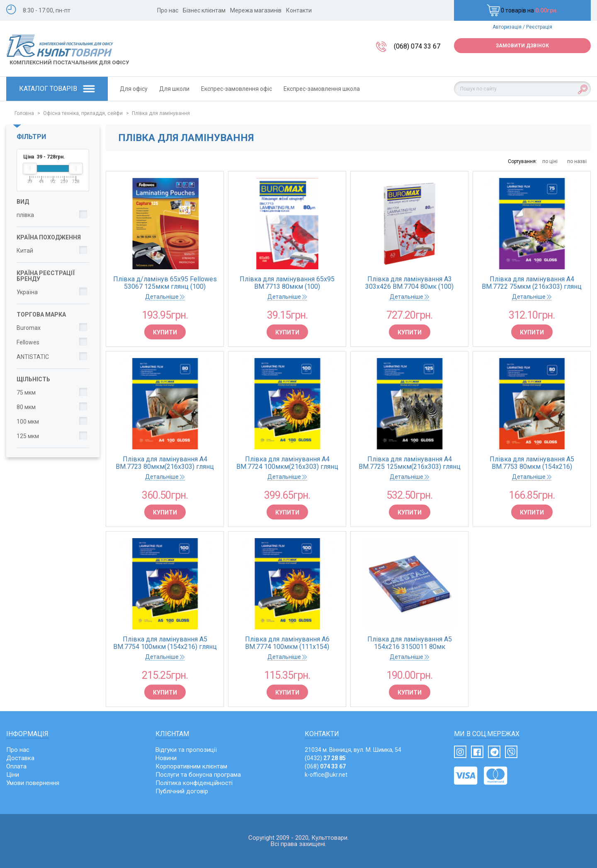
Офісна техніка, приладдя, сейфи (83, 113)
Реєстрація (539, 27)
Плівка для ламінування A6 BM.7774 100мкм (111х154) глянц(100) (287, 643)
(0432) (325, 758)
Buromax (29, 328)
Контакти (299, 10)
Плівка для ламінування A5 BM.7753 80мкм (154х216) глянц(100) (532, 463)
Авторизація (507, 27)
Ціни (13, 775)
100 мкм (28, 422)
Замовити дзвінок (522, 46)
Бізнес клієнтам (204, 10)
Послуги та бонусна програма (198, 775)
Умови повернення (33, 783)
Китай (25, 251)
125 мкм (28, 436)
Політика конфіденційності (194, 783)
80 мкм (26, 407)
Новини (166, 758)
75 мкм (26, 393)
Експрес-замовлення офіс (237, 89)
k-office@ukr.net (326, 775)
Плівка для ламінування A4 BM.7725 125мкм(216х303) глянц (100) (410, 463)
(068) (325, 766)
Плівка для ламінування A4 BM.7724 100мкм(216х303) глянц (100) (287, 463)
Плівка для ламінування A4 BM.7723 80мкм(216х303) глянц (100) (165, 463)
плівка (25, 215)
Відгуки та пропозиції (186, 750)
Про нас (168, 10)
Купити (165, 332)
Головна (24, 113)
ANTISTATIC (33, 357)
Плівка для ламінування (161, 113)
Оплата (16, 766)
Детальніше (165, 297)
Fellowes (28, 342)
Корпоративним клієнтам (191, 766)
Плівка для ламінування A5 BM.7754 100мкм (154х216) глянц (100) (165, 643)
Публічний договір (182, 791)
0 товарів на (522, 10)
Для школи (174, 89)
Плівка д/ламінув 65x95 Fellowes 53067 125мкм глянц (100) (165, 283)
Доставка (20, 758)
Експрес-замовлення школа (322, 89)
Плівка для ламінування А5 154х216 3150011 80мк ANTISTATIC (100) (410, 643)
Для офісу (134, 89)
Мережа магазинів (256, 10)
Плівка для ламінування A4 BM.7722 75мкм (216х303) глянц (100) (532, 283)
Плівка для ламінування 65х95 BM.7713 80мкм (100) (287, 283)
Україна (27, 292)
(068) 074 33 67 (417, 46)
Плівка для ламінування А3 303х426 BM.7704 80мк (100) (409, 283)
